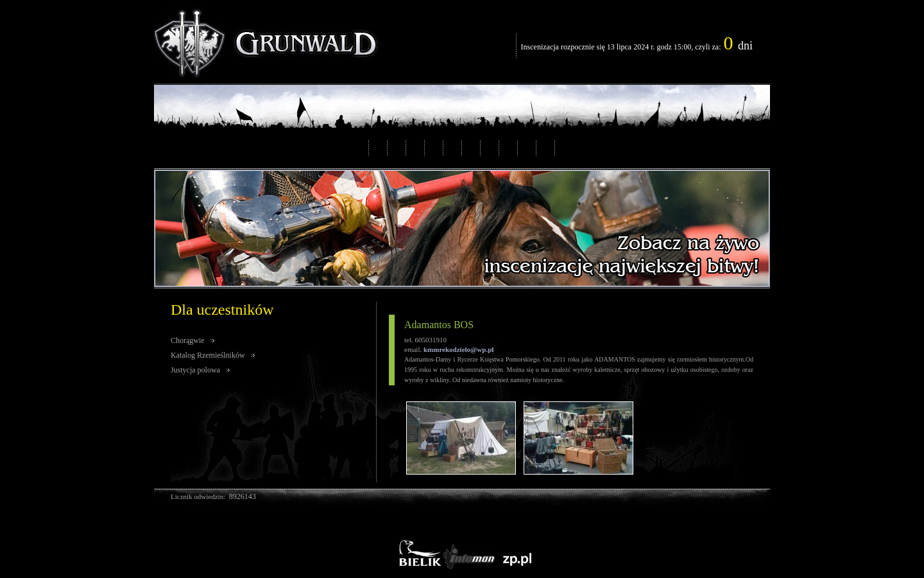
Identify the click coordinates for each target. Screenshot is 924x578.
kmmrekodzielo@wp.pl (458, 349)
